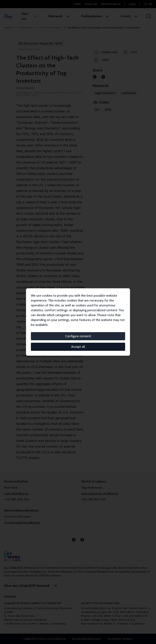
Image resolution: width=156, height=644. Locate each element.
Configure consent (78, 336)
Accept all (78, 347)
